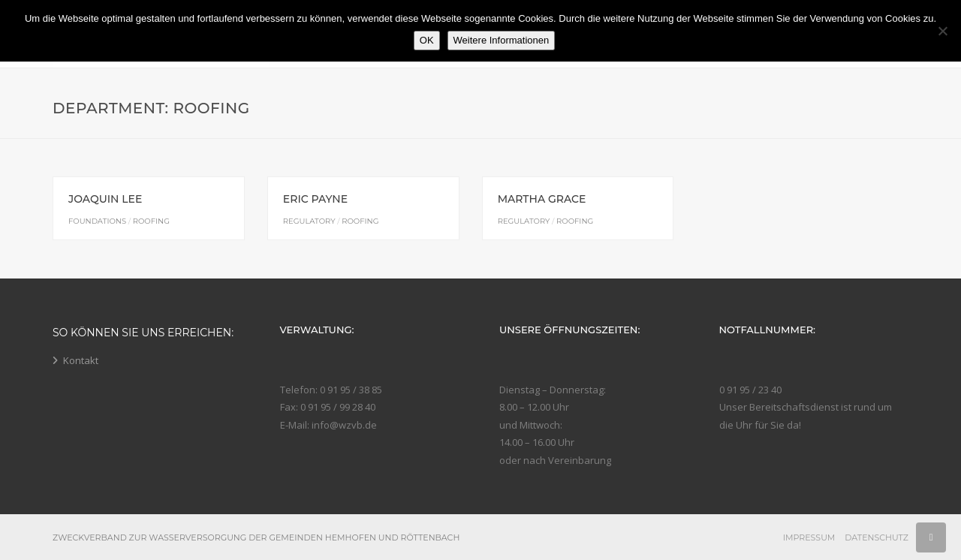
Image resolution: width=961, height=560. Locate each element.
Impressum (809, 537)
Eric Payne (315, 199)
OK (427, 40)
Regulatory (309, 221)
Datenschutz (877, 537)
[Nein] (942, 31)
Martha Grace (542, 199)
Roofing (151, 221)
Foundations (97, 221)
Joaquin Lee (105, 199)
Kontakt (81, 360)
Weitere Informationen (502, 40)
